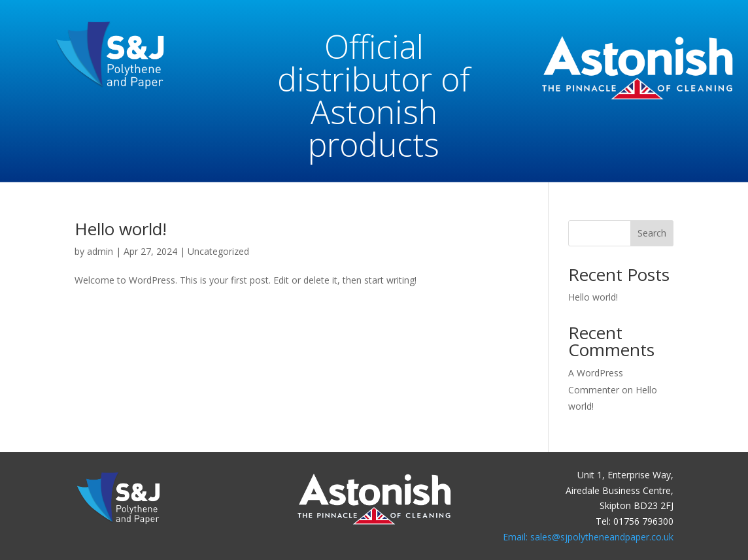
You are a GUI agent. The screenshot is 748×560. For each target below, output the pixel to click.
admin (100, 251)
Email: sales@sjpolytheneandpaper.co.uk (588, 537)
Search (652, 233)
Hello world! (121, 229)
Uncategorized (218, 251)
